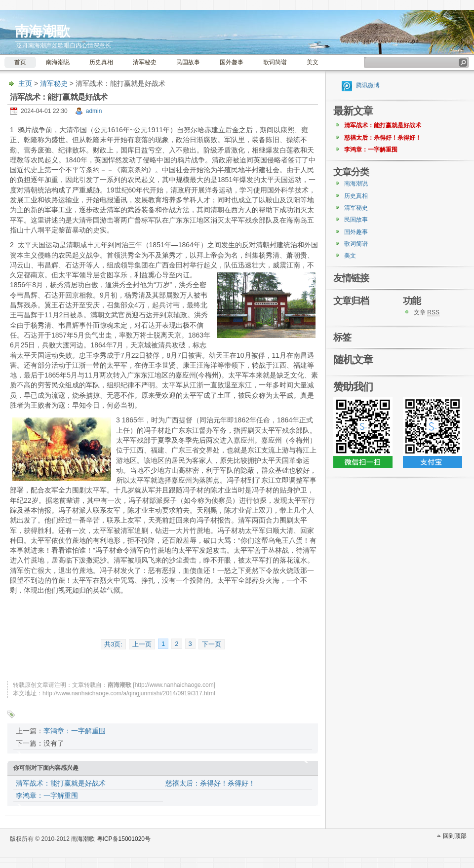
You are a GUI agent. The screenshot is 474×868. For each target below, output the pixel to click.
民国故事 (188, 62)
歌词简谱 (275, 62)
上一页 (142, 644)
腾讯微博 (368, 85)
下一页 (212, 644)
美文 (313, 62)
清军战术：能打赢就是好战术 (61, 783)
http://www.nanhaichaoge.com (174, 685)
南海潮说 (58, 62)
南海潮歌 (42, 31)
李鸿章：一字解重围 (75, 731)
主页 (25, 83)
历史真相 (101, 62)
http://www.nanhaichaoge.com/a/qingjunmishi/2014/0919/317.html (129, 693)
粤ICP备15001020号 (124, 839)
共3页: (113, 644)
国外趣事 (232, 62)
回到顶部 (455, 836)
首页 (20, 62)
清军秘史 (145, 62)
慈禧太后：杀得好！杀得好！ (210, 783)
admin (94, 111)
